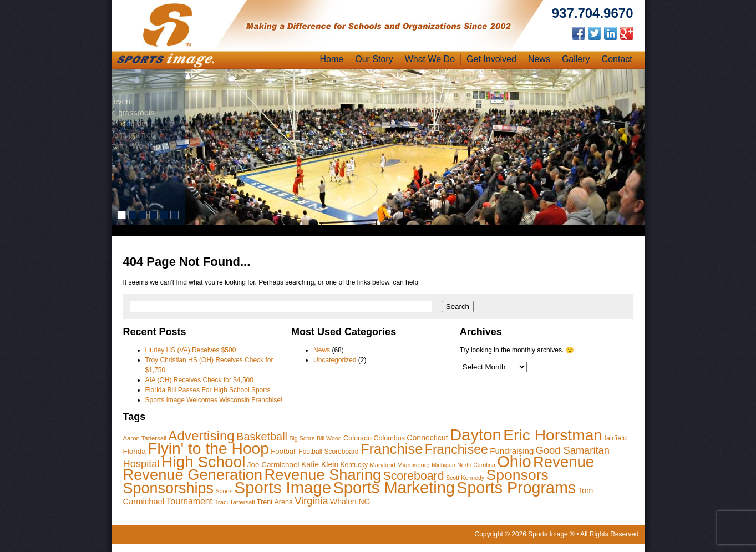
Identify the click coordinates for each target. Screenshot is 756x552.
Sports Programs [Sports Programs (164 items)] (516, 488)
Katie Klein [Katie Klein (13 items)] (320, 464)
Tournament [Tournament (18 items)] (189, 501)
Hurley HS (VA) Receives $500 (191, 350)
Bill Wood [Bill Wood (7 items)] (329, 438)
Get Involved (491, 59)
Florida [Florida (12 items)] (135, 451)
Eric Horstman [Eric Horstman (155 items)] (553, 435)
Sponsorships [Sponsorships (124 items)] (169, 488)
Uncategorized (335, 360)
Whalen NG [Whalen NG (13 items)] (350, 502)
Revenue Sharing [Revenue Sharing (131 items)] (323, 475)
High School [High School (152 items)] (203, 462)
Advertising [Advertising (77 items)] (201, 436)
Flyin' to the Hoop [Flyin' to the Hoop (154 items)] (208, 448)
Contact (617, 59)
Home (332, 59)
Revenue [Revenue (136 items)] (564, 462)
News (539, 59)
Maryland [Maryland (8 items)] (382, 465)
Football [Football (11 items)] (284, 451)
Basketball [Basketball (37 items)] (262, 437)
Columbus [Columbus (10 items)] (389, 438)
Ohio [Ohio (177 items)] (514, 462)
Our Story (374, 59)
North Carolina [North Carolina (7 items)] (476, 465)
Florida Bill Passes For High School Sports (208, 390)
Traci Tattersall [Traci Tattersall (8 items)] (234, 502)
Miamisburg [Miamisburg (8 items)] (413, 465)
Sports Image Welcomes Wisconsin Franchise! (214, 400)
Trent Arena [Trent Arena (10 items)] (275, 502)
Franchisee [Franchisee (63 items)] (456, 449)
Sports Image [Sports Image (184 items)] (283, 487)
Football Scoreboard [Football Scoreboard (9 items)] (328, 452)
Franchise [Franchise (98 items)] (392, 449)
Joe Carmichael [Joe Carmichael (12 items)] (273, 465)
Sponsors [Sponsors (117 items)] (517, 475)
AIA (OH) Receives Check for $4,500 (199, 380)
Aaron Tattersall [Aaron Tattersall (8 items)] (145, 438)
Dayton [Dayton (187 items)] (476, 435)
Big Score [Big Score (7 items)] (302, 438)
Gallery (576, 59)
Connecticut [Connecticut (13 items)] (427, 438)
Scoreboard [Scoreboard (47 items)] (414, 476)
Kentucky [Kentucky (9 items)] (354, 465)
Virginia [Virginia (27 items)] (311, 501)
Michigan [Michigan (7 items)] (443, 465)
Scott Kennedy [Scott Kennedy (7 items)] (465, 478)
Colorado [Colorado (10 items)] (357, 438)
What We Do (430, 59)
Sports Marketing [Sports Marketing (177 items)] (394, 488)
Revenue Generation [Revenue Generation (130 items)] (193, 475)
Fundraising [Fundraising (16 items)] (512, 451)
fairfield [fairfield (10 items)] (615, 438)
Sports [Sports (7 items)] (224, 491)
